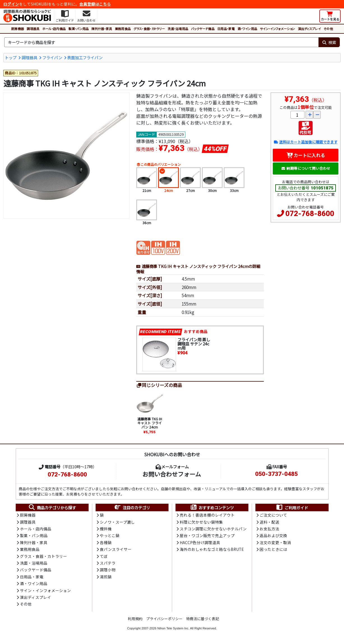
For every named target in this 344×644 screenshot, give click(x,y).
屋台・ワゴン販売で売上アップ (207, 535)
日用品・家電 (226, 29)
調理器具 (33, 29)
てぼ (104, 556)
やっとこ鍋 (110, 535)
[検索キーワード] (161, 42)
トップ (11, 57)
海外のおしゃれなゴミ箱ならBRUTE (212, 549)
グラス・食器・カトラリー (149, 29)
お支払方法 (269, 529)
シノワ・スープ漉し (117, 522)
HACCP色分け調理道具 (200, 542)
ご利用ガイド (292, 508)
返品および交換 (273, 535)
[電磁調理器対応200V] (173, 247)
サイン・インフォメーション (277, 29)
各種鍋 (106, 542)
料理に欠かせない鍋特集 (201, 522)
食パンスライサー (116, 549)
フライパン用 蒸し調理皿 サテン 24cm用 (194, 344)
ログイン (11, 4)
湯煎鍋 (106, 577)
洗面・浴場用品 (178, 29)
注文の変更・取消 (275, 542)
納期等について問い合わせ (306, 168)
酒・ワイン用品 (247, 29)
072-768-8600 (310, 214)
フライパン (52, 57)
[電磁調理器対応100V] (158, 247)
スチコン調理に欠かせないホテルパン (213, 529)
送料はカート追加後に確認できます (305, 142)
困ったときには (273, 549)
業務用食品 (123, 29)
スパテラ (108, 563)
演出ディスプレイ (309, 29)
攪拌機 (106, 529)
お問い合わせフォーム (172, 474)
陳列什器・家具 (102, 29)
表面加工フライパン (85, 57)
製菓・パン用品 (79, 29)
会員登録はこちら (95, 4)
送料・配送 (269, 522)
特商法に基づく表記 (203, 619)
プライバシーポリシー (164, 619)
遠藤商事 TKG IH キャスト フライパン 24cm (150, 423)
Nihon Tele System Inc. (173, 628)
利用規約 (135, 619)
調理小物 (108, 570)
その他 (328, 29)
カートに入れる (306, 155)
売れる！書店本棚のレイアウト (207, 515)
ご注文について (273, 515)
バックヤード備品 (203, 29)
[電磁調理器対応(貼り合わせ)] (143, 247)
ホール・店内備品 (54, 29)
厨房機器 (18, 29)
